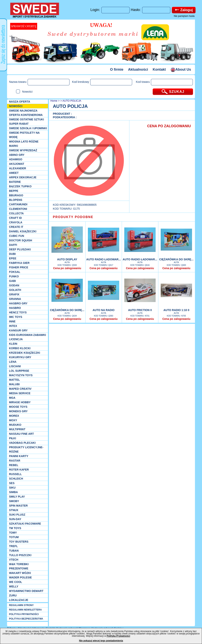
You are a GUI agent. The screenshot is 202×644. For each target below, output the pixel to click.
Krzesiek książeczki (25, 353)
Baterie (15, 182)
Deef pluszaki (20, 249)
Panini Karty (19, 456)
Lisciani (15, 366)
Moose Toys (18, 407)
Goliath (15, 290)
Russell (15, 474)
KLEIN (13, 344)
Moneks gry (18, 411)
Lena (13, 362)
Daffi (13, 245)
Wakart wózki (20, 573)
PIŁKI (13, 438)
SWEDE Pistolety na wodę (24, 135)
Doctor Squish (21, 240)
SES (12, 483)
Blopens (16, 200)
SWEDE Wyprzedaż (23, 150)
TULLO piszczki (20, 555)
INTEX (13, 326)
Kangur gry (18, 330)
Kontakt (159, 69)
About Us (181, 69)
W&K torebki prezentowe (19, 566)
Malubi (14, 384)
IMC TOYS (16, 317)
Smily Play (17, 497)
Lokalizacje (19, 600)
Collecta (16, 213)
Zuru (13, 595)
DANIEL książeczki (23, 231)
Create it (16, 227)
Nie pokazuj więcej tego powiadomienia (101, 641)
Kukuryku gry (20, 357)
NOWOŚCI (16, 106)
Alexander (18, 168)
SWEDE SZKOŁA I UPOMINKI (28, 128)
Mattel (14, 380)
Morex (14, 416)
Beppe (14, 191)
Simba (13, 492)
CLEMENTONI (18, 209)
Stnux (14, 510)
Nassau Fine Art (21, 434)
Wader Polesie (20, 577)
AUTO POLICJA (72, 101)
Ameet (14, 173)
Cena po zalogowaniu (67, 268)
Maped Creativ (20, 389)
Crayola (16, 222)
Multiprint (17, 429)
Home (54, 101)
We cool (16, 582)
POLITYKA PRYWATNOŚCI (24, 614)
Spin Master (18, 506)
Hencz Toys (18, 312)
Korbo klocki (20, 348)
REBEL (14, 465)
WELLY (14, 586)
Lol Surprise (19, 371)
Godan (14, 285)
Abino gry (17, 155)
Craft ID (15, 218)
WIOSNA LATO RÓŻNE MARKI (24, 144)
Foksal (15, 272)
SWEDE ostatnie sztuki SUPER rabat (26, 122)
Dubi (12, 254)
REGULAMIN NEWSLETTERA (25, 610)
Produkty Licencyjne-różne (26, 449)
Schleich (16, 479)
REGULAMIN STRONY (21, 605)
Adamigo (16, 159)
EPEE (13, 258)
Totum (14, 537)
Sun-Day (15, 519)
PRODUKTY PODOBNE (73, 217)
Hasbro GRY (18, 303)
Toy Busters (19, 542)
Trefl (13, 546)
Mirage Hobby (20, 402)
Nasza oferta (20, 102)
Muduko (15, 425)
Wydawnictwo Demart (26, 591)
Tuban (14, 551)
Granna (15, 299)
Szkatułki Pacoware (25, 524)
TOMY (13, 533)
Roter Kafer (19, 470)
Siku (12, 488)
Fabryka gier (19, 263)
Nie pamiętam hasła (184, 16)
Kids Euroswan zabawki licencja (28, 337)
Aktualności (138, 69)
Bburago (16, 195)
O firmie (117, 69)
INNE (12, 321)
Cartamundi (18, 204)
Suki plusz (17, 515)
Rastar (15, 461)
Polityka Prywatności (118, 636)
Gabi (12, 281)
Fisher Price (19, 267)
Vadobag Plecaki (22, 443)
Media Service (20, 393)
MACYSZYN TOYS (21, 375)
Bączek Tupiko (20, 186)
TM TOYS (15, 528)
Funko (14, 276)
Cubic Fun (17, 236)
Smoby (14, 501)
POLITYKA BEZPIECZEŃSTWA (26, 619)
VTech (14, 560)
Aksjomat (17, 164)
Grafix (14, 294)
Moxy (13, 420)
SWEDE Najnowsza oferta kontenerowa (26, 113)
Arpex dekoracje (23, 177)
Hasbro (15, 308)
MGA (12, 398)
